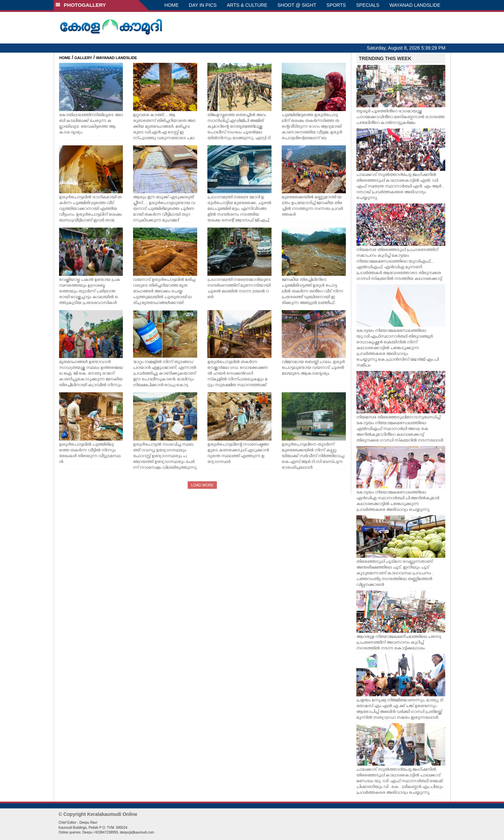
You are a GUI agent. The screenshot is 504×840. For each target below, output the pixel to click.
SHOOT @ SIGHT (297, 5)
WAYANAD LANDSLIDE (415, 5)
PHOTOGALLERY (81, 5)
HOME (171, 5)
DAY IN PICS (203, 5)
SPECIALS (368, 5)
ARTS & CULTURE (247, 5)
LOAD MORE (202, 485)
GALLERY (83, 58)
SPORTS (336, 5)
